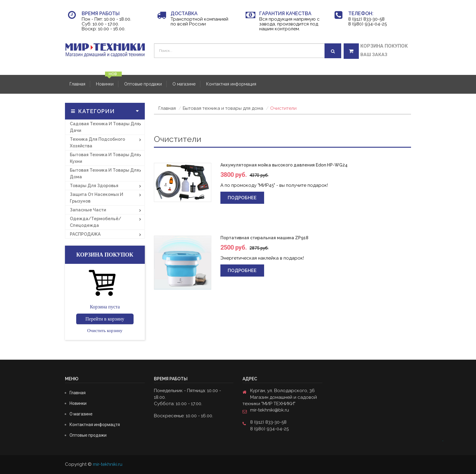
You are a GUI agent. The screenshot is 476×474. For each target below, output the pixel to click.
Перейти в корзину (105, 319)
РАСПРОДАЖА (85, 234)
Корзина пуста (105, 307)
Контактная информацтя (95, 425)
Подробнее (242, 198)
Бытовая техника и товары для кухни (104, 158)
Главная (77, 84)
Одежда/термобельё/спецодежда (95, 222)
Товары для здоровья (94, 186)
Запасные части (88, 210)
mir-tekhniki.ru (108, 464)
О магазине (184, 84)
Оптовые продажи (143, 84)
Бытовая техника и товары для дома (104, 173)
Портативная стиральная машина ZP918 (264, 238)
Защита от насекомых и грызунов (97, 198)
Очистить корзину (105, 331)
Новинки (105, 84)
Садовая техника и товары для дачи (105, 127)
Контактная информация (231, 84)
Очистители (283, 108)
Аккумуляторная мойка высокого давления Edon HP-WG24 (284, 165)
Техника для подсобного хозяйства (97, 143)
